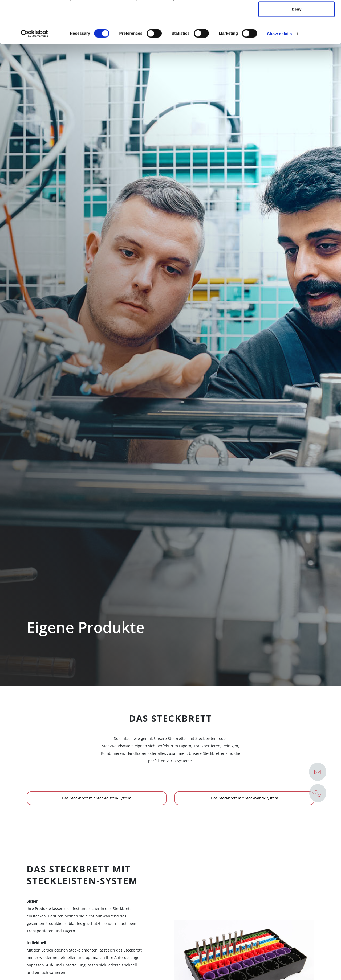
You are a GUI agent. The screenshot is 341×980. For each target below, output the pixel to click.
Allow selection (296, 32)
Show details (280, 73)
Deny (297, 49)
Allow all (297, 14)
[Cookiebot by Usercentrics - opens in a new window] (34, 73)
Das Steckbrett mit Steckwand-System (245, 798)
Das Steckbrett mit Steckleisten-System (97, 798)
